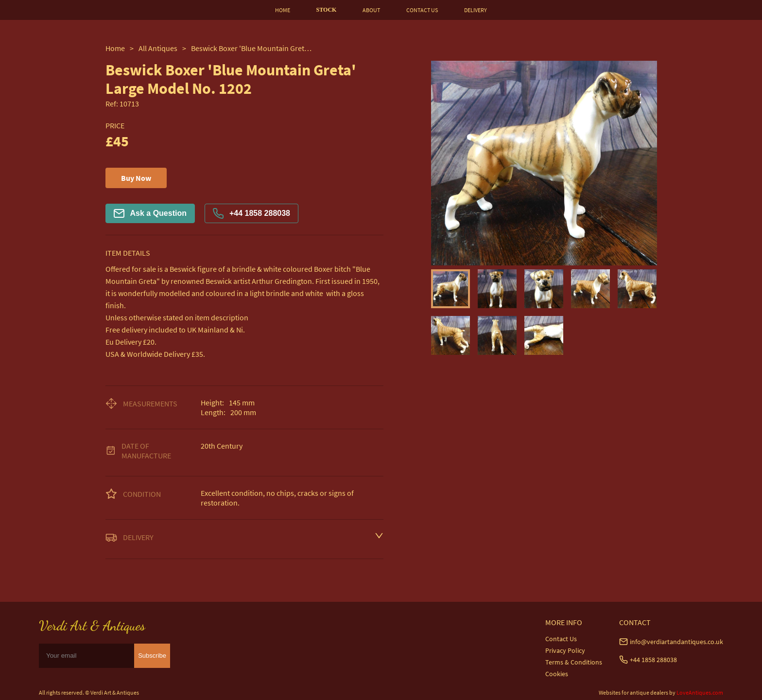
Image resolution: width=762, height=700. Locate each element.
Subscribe (152, 656)
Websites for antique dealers (633, 692)
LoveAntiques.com (700, 692)
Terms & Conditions (574, 662)
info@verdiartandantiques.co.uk (676, 642)
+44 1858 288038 (251, 213)
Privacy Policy (565, 650)
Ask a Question (150, 213)
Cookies (557, 674)
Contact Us (561, 639)
